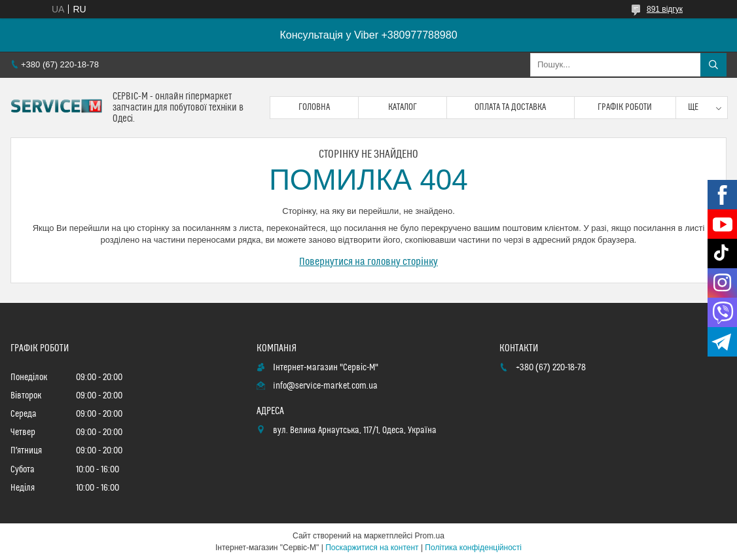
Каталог (403, 107)
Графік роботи (625, 107)
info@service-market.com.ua (325, 386)
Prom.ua (430, 536)
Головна (314, 107)
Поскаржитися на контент (372, 548)
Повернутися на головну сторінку (368, 262)
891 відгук (665, 9)
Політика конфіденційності (473, 548)
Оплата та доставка (510, 107)
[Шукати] (713, 65)
